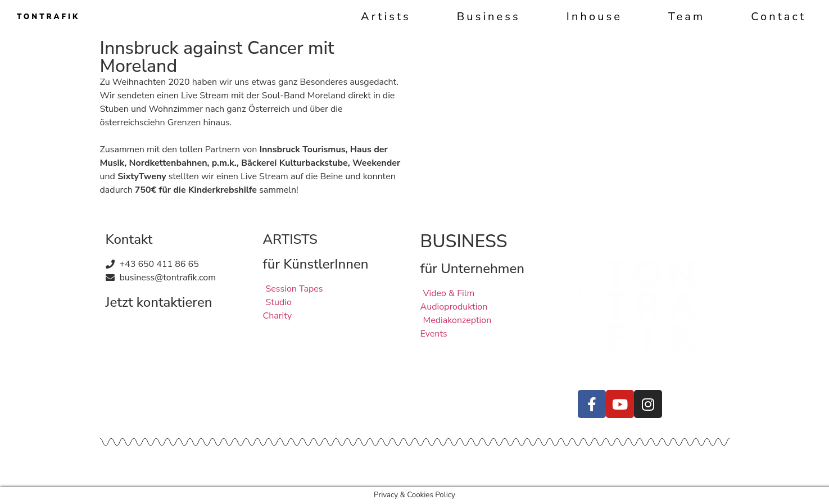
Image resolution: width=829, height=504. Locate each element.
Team (687, 17)
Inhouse (594, 17)
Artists (386, 17)
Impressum (176, 466)
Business (489, 17)
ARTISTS (290, 239)
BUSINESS (464, 241)
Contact (778, 17)
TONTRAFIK (48, 17)
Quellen (278, 466)
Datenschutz (230, 466)
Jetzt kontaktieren (159, 302)
